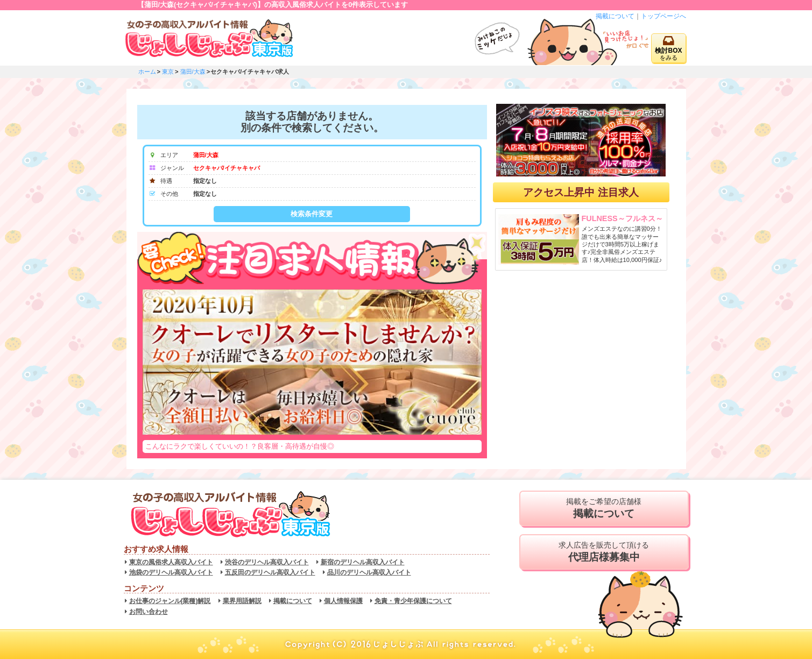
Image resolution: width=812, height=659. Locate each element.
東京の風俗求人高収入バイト (171, 562)
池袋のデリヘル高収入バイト (171, 572)
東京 (168, 72)
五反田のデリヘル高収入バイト (270, 572)
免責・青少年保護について (413, 601)
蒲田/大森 (193, 72)
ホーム (147, 72)
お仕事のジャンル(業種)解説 (170, 601)
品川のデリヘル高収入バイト (369, 572)
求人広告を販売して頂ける (604, 552)
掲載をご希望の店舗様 (604, 508)
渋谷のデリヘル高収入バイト (267, 562)
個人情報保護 (343, 601)
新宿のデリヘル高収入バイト (363, 562)
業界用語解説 (242, 601)
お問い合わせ (149, 612)
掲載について (615, 16)
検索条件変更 (312, 214)
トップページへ (663, 16)
